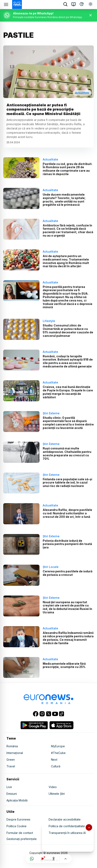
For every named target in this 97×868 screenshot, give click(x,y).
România (12, 746)
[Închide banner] (91, 15)
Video (53, 787)
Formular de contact (20, 833)
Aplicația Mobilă (17, 800)
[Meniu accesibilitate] (54, 859)
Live (9, 787)
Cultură (56, 766)
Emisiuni (12, 794)
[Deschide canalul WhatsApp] (32, 859)
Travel (11, 766)
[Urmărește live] (43, 859)
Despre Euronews (18, 819)
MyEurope (58, 746)
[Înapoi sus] (66, 859)
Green (11, 760)
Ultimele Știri (57, 794)
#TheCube (58, 753)
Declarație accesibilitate (65, 819)
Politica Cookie (17, 826)
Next (54, 760)
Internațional (15, 753)
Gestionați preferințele (22, 839)
